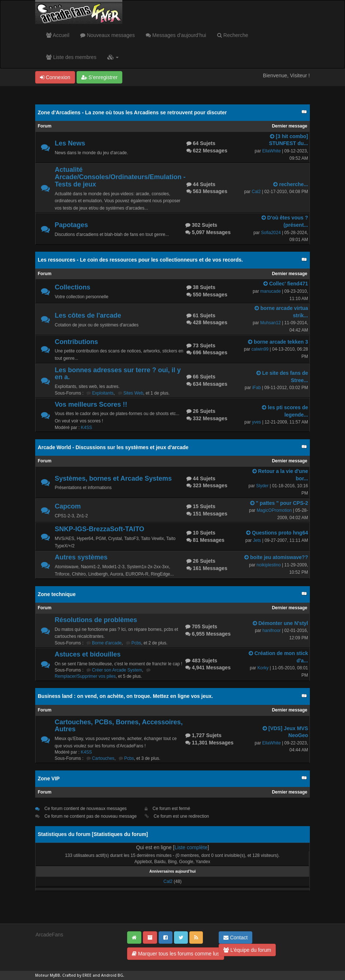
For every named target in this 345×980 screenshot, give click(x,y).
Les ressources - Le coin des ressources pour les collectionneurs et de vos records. (140, 260)
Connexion (55, 77)
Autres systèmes (81, 557)
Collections (72, 287)
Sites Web (133, 393)
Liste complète (191, 847)
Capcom (68, 506)
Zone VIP (49, 779)
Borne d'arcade (107, 643)
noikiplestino (269, 565)
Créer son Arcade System (117, 670)
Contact (235, 938)
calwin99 (260, 349)
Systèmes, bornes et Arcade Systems (113, 478)
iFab (257, 388)
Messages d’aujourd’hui (176, 35)
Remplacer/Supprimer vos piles (85, 676)
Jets (257, 540)
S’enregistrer (99, 77)
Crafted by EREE (77, 975)
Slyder (262, 486)
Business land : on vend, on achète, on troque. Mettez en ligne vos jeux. (125, 696)
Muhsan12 (271, 323)
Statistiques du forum (120, 834)
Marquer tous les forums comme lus (176, 954)
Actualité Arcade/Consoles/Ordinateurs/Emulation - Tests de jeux (120, 177)
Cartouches (103, 758)
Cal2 (256, 192)
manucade (271, 291)
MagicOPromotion (274, 510)
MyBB (55, 975)
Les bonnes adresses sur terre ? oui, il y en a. (118, 374)
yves (257, 422)
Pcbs (136, 643)
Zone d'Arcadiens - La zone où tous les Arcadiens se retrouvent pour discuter (132, 112)
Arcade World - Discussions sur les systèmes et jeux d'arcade (113, 447)
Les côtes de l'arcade (88, 315)
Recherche (233, 35)
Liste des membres (71, 57)
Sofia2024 (271, 233)
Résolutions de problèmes (96, 620)
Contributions (76, 342)
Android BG (112, 975)
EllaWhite (272, 151)
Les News (70, 143)
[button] (113, 57)
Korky (263, 668)
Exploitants (103, 393)
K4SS (87, 428)
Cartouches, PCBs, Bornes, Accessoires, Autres (118, 726)
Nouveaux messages (107, 35)
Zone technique (57, 594)
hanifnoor (272, 630)
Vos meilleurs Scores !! (91, 404)
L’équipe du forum (247, 950)
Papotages (71, 225)
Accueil (58, 35)
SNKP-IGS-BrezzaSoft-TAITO (99, 529)
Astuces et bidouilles (88, 654)
